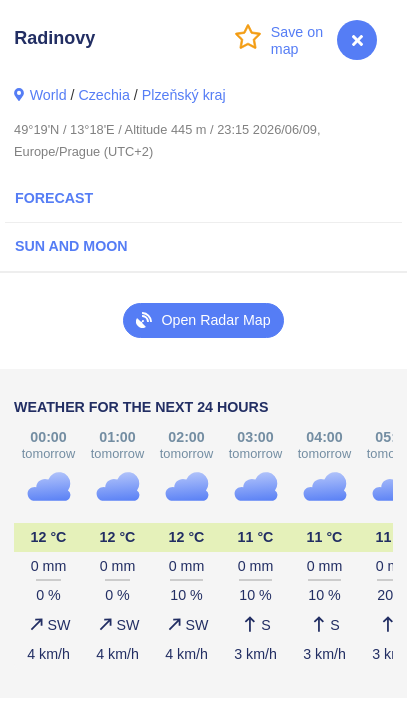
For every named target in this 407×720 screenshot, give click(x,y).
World (48, 95)
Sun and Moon (71, 246)
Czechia (103, 95)
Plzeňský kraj (184, 95)
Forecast (54, 198)
